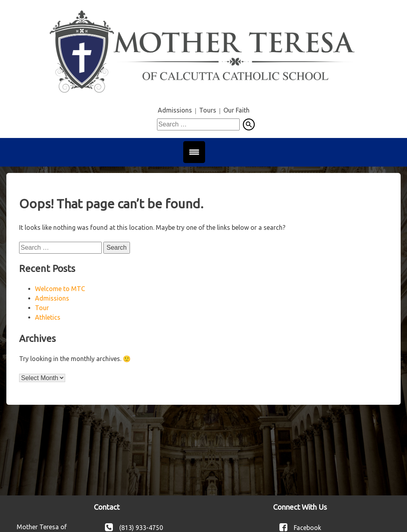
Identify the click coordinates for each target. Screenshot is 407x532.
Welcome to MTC (60, 289)
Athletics (48, 317)
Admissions (175, 110)
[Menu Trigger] (194, 152)
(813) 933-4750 (141, 527)
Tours (208, 110)
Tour (42, 308)
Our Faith (236, 110)
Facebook (307, 527)
